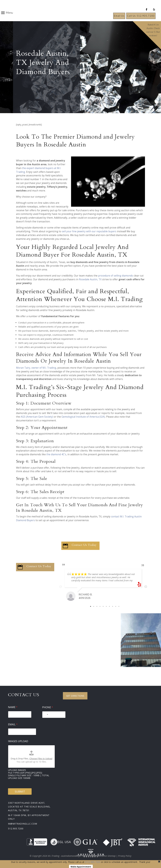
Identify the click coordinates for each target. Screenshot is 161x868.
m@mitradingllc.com (23, 824)
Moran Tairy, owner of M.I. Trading (36, 368)
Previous (61, 587)
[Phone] (54, 715)
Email (13, 724)
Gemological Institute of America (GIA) (83, 417)
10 (119, 606)
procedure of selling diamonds (116, 276)
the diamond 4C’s (56, 454)
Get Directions (75, 696)
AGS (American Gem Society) (37, 417)
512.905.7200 (16, 829)
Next (146, 587)
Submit (20, 791)
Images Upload (18, 741)
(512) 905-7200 (93, 862)
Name (13, 707)
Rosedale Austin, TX (90, 279)
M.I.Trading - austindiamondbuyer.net (67, 856)
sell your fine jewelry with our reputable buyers (89, 231)
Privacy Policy (125, 856)
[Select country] (46, 715)
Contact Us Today (84, 545)
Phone (48, 707)
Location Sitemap (107, 856)
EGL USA (61, 842)
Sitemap (92, 856)
